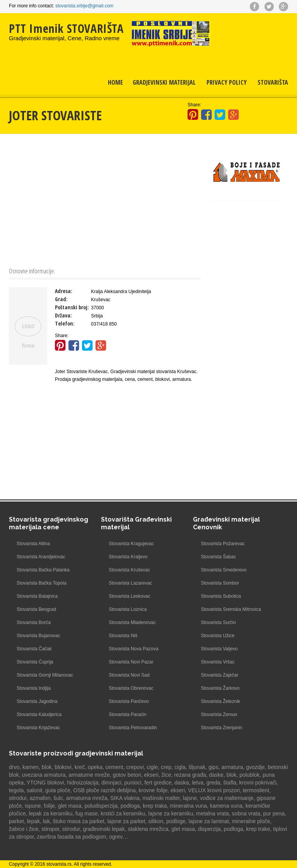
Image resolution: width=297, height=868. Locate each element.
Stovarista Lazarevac (130, 583)
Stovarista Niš (123, 636)
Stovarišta (273, 82)
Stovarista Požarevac (223, 544)
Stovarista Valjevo (219, 649)
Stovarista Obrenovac (131, 688)
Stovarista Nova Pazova (133, 649)
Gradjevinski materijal (164, 82)
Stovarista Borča (34, 622)
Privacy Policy (227, 82)
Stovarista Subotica (221, 596)
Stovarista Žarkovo (220, 688)
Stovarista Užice (218, 636)
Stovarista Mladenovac (132, 622)
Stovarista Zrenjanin (221, 728)
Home (115, 82)
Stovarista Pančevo (129, 701)
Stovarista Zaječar (219, 675)
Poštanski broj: (72, 307)
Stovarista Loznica (128, 609)
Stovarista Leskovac (129, 596)
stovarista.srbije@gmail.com (84, 6)
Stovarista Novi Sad (129, 675)
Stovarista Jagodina (37, 701)
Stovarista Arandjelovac (41, 557)
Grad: (61, 299)
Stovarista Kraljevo (128, 557)
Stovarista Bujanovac (38, 636)
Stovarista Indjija (34, 688)
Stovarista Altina (33, 544)
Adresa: (64, 291)
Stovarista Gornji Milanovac (45, 675)
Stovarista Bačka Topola (42, 583)
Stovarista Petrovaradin (133, 728)
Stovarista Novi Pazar (131, 662)
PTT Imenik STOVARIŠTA (66, 28)
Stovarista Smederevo (224, 570)
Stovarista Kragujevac (131, 544)
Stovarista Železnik (220, 701)
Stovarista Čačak (34, 649)
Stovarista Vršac (218, 662)
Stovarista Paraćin (127, 715)
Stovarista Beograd (36, 609)
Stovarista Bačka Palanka (43, 570)
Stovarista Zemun (219, 715)
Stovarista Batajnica (37, 596)
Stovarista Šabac (218, 557)
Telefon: (65, 323)
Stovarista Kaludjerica (39, 715)
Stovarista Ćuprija (35, 662)
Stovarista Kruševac (129, 570)
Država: (63, 315)
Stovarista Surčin (218, 622)
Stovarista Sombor (220, 583)
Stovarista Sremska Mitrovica (231, 609)
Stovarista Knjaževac (38, 728)
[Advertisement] (105, 200)
